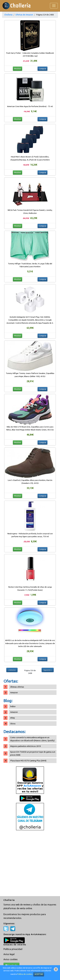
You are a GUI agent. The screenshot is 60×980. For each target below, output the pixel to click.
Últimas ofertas (17, 687)
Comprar (42, 69)
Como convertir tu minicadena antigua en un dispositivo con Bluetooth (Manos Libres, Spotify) (32, 739)
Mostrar (18, 69)
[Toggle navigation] (54, 6)
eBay (12, 718)
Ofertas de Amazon (24, 15)
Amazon (14, 693)
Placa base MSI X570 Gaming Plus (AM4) (28, 761)
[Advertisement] (30, 864)
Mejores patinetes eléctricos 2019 (25, 746)
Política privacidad (13, 949)
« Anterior (12, 670)
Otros (13, 724)
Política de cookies (25, 974)
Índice (13, 706)
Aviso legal (9, 954)
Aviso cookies (11, 959)
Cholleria (8, 15)
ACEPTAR (39, 974)
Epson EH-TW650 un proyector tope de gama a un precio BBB (33, 753)
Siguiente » (48, 670)
